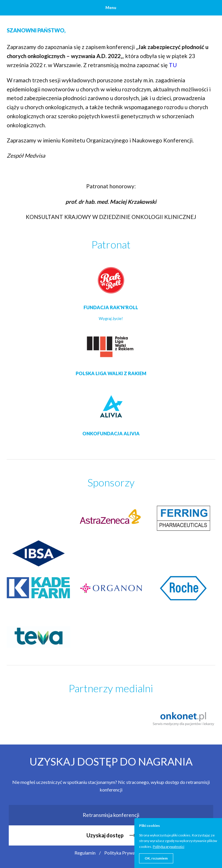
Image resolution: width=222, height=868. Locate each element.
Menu (111, 7)
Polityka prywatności (169, 847)
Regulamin (85, 853)
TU (173, 65)
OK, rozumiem (156, 858)
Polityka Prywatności (126, 853)
